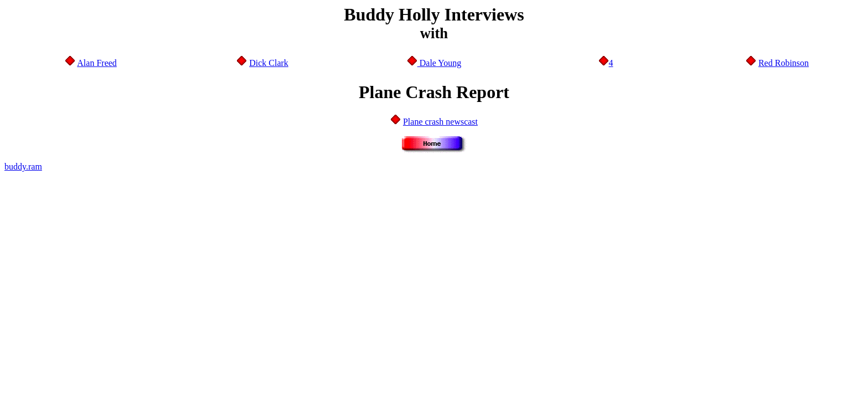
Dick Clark (269, 63)
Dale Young (440, 63)
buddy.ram (23, 167)
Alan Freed (97, 63)
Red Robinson (784, 63)
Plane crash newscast (440, 122)
